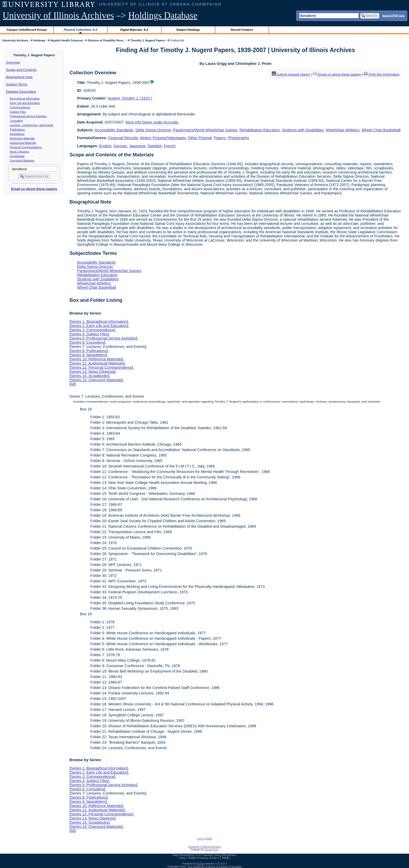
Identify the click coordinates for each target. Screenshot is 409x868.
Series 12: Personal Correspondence (101, 367)
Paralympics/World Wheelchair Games (205, 130)
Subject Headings (188, 30)
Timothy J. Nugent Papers (148, 40)
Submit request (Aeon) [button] (291, 74)
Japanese (137, 146)
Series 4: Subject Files (89, 334)
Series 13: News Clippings (92, 372)
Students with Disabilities (303, 130)
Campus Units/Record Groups (27, 30)
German (120, 146)
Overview (13, 62)
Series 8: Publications (88, 351)
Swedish (155, 146)
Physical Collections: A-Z (80, 30)
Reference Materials (22, 138)
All (73, 384)
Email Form (212, 850)
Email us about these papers (34, 189)
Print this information (382, 74)
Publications (17, 130)
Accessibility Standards (114, 130)
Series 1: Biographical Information (99, 322)
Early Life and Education (25, 103)
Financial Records (123, 138)
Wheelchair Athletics (342, 130)
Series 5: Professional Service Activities (103, 338)
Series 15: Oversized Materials (96, 380)
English (105, 146)
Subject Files (18, 112)
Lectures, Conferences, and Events (32, 125)
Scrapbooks (17, 156)
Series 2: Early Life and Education (99, 326)
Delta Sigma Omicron (153, 130)
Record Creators (242, 30)
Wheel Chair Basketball (381, 130)
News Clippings (19, 152)
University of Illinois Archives (58, 16)
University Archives (15, 40)
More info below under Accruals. (152, 122)
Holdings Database (163, 16)
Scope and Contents (21, 70)
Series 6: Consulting (87, 342)
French (170, 146)
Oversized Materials (22, 161)
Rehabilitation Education (260, 130)
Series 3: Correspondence (92, 330)
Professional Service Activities (28, 116)
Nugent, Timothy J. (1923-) (130, 98)
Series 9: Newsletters (88, 355)
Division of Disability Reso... (107, 40)
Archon (201, 864)
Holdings (39, 40)
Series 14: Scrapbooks (89, 376)
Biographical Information (25, 99)
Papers (220, 138)
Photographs (238, 138)
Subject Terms (17, 84)
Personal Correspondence (26, 147)
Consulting (16, 121)
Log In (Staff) (204, 839)
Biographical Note (19, 77)
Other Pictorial (200, 138)
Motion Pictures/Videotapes (163, 138)
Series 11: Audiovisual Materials (97, 363)
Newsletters (17, 134)
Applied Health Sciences (67, 40)
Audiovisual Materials (23, 143)
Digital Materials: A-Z (134, 30)
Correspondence (20, 107)
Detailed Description (21, 92)
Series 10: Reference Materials (96, 359)
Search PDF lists (393, 15)
